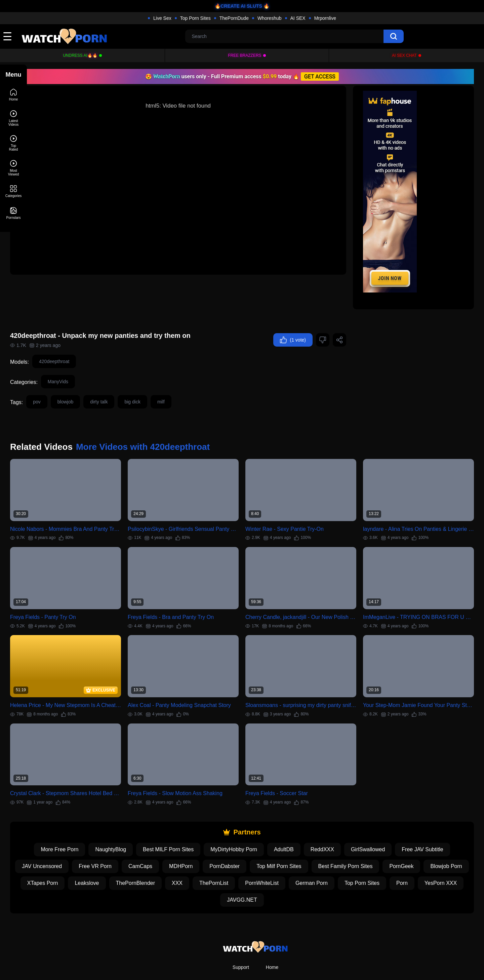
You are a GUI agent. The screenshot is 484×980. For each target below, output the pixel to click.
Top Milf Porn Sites (316, 836)
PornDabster (262, 836)
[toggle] (7, 36)
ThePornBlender (212, 853)
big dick (159, 387)
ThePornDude (234, 18)
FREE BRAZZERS (245, 55)
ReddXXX (336, 819)
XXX (253, 853)
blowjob (92, 387)
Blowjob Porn (71, 853)
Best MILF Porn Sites (182, 819)
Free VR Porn (133, 836)
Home (272, 937)
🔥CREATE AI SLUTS (238, 6)
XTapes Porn (119, 853)
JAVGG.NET (294, 870)
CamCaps (178, 836)
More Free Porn (73, 819)
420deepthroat (81, 346)
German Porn (388, 853)
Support (241, 937)
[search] (394, 36)
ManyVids (85, 366)
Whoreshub (270, 18)
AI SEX (298, 18)
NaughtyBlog (124, 819)
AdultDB (297, 819)
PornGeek (439, 836)
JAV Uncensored (79, 836)
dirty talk (126, 387)
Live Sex (162, 18)
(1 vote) (293, 325)
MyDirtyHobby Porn (247, 819)
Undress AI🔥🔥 (80, 55)
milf (188, 387)
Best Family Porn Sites (383, 836)
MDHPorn (218, 836)
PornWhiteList (338, 853)
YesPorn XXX (246, 870)
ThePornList (290, 853)
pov (64, 387)
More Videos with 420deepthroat (170, 432)
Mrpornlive (325, 18)
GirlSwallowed (381, 819)
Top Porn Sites (195, 18)
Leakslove (163, 853)
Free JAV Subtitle (436, 819)
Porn (207, 870)
